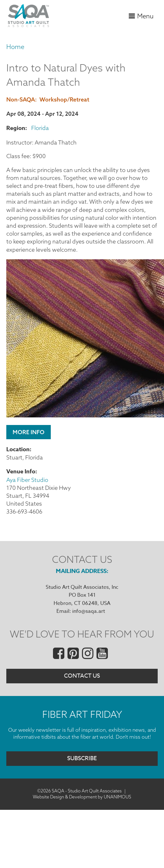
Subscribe (82, 758)
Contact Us (82, 676)
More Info (29, 432)
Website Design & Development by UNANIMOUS (82, 797)
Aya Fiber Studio (27, 480)
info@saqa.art (89, 611)
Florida (40, 128)
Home (15, 47)
